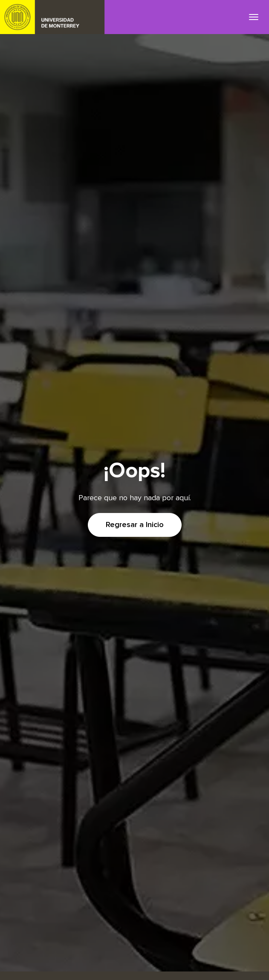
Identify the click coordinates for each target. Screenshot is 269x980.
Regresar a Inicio (135, 525)
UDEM (52, 17)
